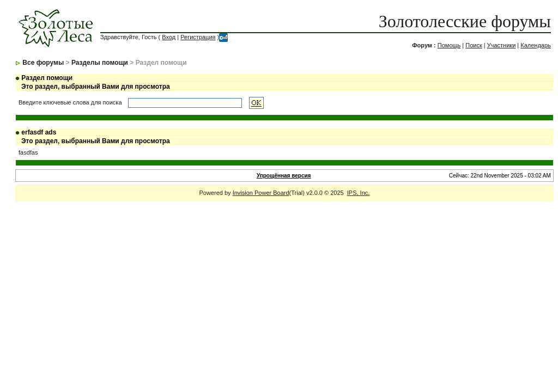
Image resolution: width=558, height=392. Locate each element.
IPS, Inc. (359, 193)
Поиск (474, 45)
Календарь (536, 45)
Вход (169, 37)
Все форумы (43, 63)
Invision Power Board (261, 193)
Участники (502, 45)
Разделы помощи (100, 63)
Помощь (449, 45)
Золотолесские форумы (465, 21)
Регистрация (198, 37)
